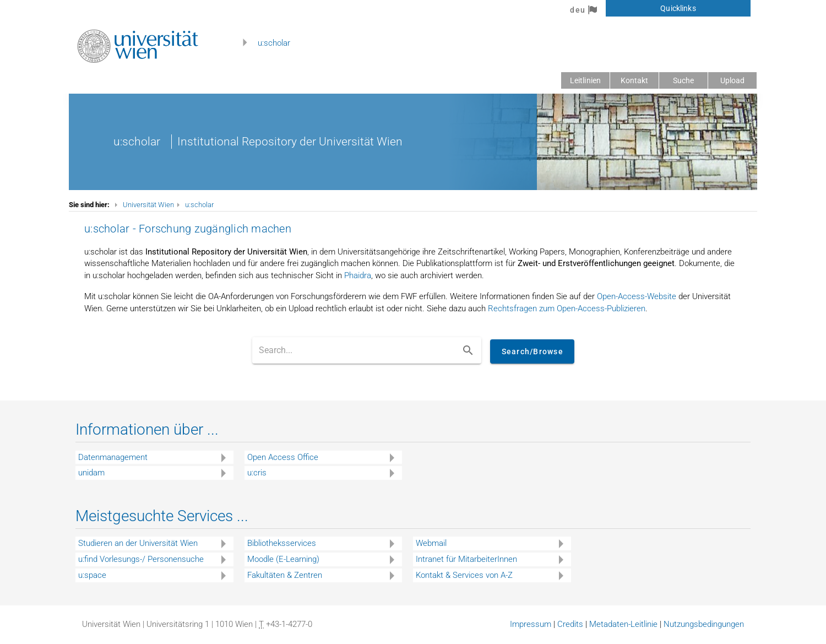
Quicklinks (678, 8)
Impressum (531, 624)
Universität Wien (148, 205)
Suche (684, 80)
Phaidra (358, 275)
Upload (733, 80)
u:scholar (274, 43)
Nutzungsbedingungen (704, 624)
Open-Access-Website (637, 296)
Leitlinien (585, 80)
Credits (570, 624)
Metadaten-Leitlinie (623, 624)
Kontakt (635, 80)
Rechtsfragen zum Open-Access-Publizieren (567, 309)
